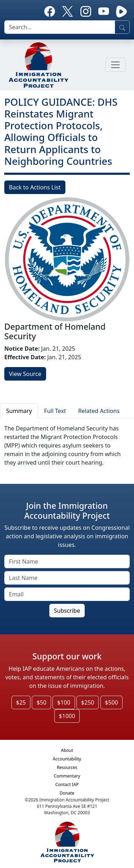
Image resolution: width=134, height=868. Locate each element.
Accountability (67, 759)
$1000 (67, 716)
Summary (19, 411)
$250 (88, 702)
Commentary (67, 776)
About (67, 750)
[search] (60, 27)
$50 (41, 702)
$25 (21, 702)
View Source (25, 374)
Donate (67, 793)
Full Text (55, 411)
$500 (112, 702)
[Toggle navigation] (115, 65)
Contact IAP (67, 785)
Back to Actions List (35, 187)
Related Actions (99, 411)
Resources (67, 767)
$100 (64, 702)
